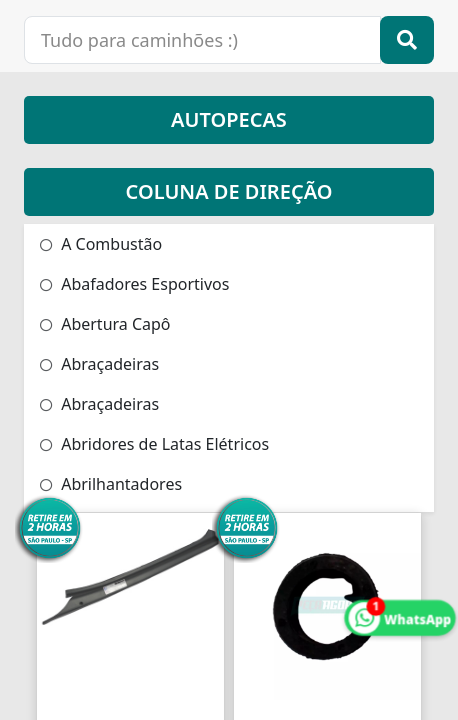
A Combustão (101, 244)
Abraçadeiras (99, 364)
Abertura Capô (105, 324)
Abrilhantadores (111, 484)
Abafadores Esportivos (134, 284)
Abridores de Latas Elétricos (154, 444)
